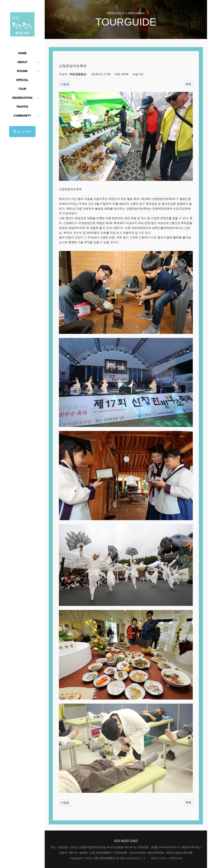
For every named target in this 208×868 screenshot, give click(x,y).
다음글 (65, 84)
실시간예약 (22, 132)
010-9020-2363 (126, 841)
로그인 (142, 858)
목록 (188, 84)
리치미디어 (175, 858)
